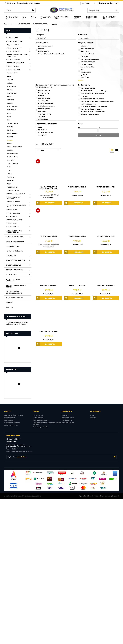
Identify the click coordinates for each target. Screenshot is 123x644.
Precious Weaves (13, 157)
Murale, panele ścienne (14, 251)
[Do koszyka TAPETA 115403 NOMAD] (106, 203)
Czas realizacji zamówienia (14, 415)
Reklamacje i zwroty (11, 425)
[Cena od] (88, 130)
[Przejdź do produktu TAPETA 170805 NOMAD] (77, 221)
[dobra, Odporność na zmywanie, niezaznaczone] (56, 127)
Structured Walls (12, 73)
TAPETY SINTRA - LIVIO (15, 220)
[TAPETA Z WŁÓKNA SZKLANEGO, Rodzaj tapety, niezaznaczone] (99, 109)
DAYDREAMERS (12, 107)
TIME (9, 167)
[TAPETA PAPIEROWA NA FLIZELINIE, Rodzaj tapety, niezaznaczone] (99, 112)
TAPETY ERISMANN (14, 60)
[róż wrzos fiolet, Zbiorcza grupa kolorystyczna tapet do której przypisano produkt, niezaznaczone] (56, 101)
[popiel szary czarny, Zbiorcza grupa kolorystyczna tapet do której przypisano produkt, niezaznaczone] (56, 109)
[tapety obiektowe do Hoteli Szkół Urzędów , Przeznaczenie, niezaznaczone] (56, 54)
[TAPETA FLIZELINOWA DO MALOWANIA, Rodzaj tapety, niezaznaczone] (99, 107)
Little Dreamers (12, 133)
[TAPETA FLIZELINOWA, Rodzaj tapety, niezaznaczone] (99, 104)
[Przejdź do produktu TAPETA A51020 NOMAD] (77, 270)
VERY (9, 184)
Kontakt (93, 418)
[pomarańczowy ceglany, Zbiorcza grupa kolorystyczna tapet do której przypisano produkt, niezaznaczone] (56, 103)
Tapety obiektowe (13, 246)
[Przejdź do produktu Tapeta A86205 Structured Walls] (18, 390)
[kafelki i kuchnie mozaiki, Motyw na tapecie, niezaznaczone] (99, 62)
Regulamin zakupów (40, 420)
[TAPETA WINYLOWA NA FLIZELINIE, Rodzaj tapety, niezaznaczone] (99, 94)
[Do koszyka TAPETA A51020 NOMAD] (77, 298)
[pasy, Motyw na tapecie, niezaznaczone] (99, 70)
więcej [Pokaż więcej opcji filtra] (81, 80)
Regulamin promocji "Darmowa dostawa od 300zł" (47, 423)
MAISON (10, 137)
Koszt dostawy (9, 420)
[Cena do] (108, 130)
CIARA (9, 96)
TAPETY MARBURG (13, 202)
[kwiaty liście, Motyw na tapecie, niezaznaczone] (99, 51)
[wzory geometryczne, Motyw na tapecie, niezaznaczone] (99, 49)
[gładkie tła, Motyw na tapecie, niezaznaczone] (99, 75)
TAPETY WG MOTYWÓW (15, 237)
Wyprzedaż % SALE (13, 45)
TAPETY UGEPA (12, 217)
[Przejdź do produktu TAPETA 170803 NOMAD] (49, 221)
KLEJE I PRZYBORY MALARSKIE (13, 280)
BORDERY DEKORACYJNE (15, 260)
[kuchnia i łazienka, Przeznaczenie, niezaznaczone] (56, 51)
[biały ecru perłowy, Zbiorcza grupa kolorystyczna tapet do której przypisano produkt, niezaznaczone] (56, 90)
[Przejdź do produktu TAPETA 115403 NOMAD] (106, 172)
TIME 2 (9, 170)
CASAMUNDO (12, 93)
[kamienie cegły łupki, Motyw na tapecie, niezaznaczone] (99, 54)
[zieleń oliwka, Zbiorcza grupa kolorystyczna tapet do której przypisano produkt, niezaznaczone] (56, 111)
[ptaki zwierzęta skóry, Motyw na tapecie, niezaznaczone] (99, 67)
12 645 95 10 (13, 449)
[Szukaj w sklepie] (18, 10)
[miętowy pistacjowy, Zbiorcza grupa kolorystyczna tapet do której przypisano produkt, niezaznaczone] (56, 114)
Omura (10, 143)
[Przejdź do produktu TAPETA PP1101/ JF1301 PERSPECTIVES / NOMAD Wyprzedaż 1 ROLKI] (49, 172)
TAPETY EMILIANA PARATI (16, 63)
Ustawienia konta (68, 423)
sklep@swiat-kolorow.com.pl (19, 451)
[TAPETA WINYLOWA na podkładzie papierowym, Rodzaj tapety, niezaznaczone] (99, 91)
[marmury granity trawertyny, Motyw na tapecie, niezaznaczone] (99, 59)
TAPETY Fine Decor (13, 66)
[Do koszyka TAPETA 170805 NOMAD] (77, 252)
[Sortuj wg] (48, 150)
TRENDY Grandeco (13, 190)
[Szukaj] (33, 10)
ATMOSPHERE (12, 86)
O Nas (92, 415)
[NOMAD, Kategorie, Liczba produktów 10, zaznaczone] (56, 38)
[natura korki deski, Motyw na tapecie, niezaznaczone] (99, 64)
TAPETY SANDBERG (14, 213)
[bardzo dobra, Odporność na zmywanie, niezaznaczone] (56, 130)
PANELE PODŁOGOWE (14, 298)
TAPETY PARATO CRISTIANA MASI (16, 206)
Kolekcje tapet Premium (15, 242)
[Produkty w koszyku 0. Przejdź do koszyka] (103, 10)
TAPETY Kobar (12, 223)
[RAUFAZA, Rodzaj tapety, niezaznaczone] (99, 96)
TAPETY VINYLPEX (13, 227)
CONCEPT (11, 100)
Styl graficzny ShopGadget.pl (89, 496)
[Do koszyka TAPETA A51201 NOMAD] (106, 298)
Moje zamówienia (68, 418)
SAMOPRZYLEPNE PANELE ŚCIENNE (16, 286)
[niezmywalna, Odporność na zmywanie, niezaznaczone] (56, 135)
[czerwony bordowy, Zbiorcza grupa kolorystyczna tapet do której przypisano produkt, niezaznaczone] (56, 98)
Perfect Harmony (13, 154)
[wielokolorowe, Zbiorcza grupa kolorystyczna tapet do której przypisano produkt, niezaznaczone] (56, 119)
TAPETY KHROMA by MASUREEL (14, 198)
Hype (9, 113)
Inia (8, 120)
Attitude (10, 83)
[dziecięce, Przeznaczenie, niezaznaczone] (56, 49)
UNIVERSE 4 (11, 177)
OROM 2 (10, 150)
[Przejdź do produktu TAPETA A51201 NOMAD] (106, 270)
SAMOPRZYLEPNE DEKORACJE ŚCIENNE (14, 292)
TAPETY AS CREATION (14, 48)
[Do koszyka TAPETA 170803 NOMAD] (49, 252)
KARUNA (10, 127)
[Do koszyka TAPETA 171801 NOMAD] (106, 252)
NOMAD (10, 140)
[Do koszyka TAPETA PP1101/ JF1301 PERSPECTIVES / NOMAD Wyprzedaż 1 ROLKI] (49, 203)
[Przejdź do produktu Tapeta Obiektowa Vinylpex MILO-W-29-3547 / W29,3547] (18, 354)
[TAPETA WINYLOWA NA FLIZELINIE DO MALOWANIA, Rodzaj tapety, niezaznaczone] (99, 101)
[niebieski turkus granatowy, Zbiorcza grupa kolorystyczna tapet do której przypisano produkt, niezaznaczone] (56, 106)
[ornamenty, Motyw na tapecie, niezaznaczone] (99, 46)
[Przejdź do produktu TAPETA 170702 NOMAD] (77, 172)
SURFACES (11, 160)
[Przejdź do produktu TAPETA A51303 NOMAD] (49, 316)
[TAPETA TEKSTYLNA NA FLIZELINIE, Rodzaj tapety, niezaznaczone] (99, 99)
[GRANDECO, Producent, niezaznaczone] (99, 38)
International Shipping (12, 423)
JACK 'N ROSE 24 (13, 123)
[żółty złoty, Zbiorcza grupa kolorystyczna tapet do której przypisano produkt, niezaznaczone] (56, 117)
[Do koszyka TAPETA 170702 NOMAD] (77, 203)
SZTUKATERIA (11, 275)
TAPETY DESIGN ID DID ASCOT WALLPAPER (17, 56)
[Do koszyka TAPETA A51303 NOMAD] (49, 344)
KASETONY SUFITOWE (14, 270)
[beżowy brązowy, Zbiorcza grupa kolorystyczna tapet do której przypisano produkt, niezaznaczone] (56, 93)
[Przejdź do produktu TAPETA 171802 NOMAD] (49, 270)
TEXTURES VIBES (13, 164)
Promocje (9, 307)
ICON (9, 117)
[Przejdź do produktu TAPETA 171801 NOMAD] (106, 221)
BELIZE (10, 90)
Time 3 (9, 174)
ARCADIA (10, 76)
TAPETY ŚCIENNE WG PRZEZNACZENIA (14, 231)
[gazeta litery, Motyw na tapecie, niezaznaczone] (99, 77)
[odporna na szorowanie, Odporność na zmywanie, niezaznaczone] (56, 132)
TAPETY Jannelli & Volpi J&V (16, 194)
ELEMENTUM (12, 110)
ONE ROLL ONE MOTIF (15, 147)
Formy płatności (10, 418)
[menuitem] (12, 18)
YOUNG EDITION (13, 187)
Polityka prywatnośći (40, 427)
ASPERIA (10, 80)
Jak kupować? (38, 415)
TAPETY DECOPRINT (14, 52)
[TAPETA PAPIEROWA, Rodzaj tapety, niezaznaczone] (99, 88)
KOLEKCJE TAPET (12, 37)
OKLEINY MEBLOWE (13, 265)
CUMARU (10, 103)
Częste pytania (38, 418)
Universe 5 (11, 180)
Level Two (10, 130)
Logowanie (65, 415)
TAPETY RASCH (12, 210)
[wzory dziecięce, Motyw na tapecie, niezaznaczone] (99, 72)
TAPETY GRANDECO (14, 70)
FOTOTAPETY (11, 256)
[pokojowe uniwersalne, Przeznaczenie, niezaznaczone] (56, 46)
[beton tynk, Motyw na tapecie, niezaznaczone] (99, 56)
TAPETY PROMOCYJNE (15, 41)
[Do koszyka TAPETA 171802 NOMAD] (49, 298)
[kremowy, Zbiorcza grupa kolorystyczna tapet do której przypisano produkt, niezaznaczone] (56, 96)
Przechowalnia (67, 420)
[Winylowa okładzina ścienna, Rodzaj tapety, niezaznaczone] (99, 115)
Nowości (9, 303)
